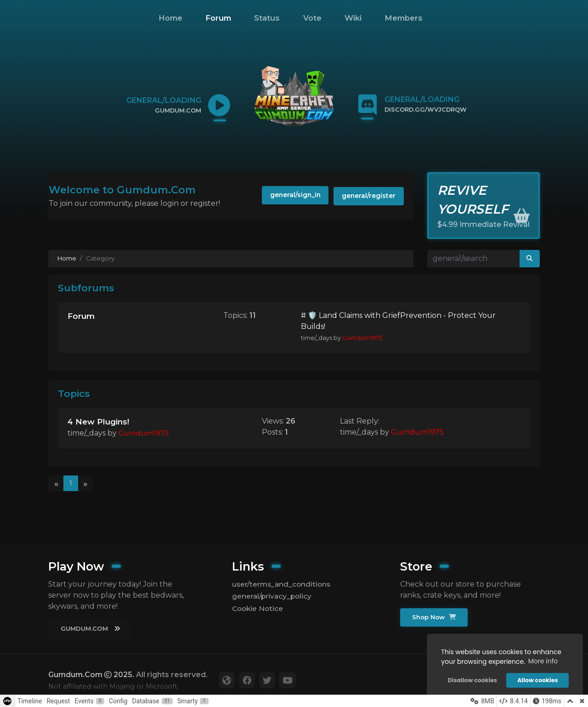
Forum (218, 18)
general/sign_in (288, 196)
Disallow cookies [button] (472, 680)
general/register (367, 196)
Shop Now (435, 617)
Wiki (353, 18)
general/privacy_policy (273, 596)
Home (170, 18)
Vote (312, 18)
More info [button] (542, 661)
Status (267, 18)
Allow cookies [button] (537, 680)
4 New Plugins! (99, 423)
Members (404, 18)
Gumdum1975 (362, 340)
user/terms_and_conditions (283, 584)
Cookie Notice (259, 608)
